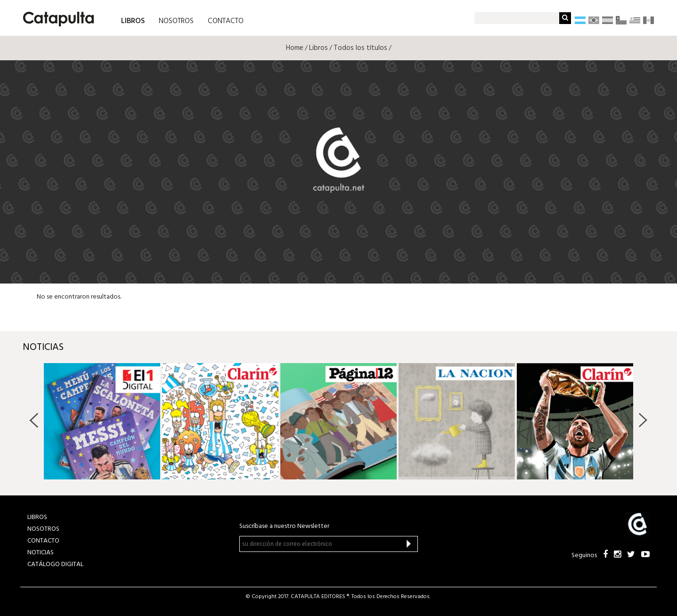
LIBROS (133, 20)
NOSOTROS (176, 21)
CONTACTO (226, 21)
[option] (102, 421)
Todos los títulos (360, 48)
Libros (318, 48)
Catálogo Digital (55, 564)
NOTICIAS (41, 553)
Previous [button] (34, 420)
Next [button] (643, 420)
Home (295, 48)
